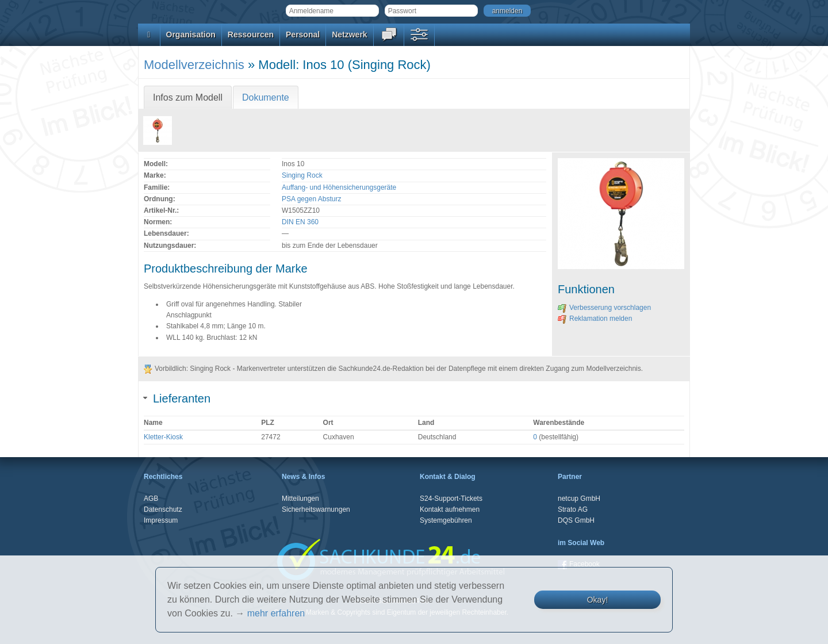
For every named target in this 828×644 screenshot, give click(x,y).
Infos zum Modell (188, 97)
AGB (151, 499)
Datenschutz (163, 509)
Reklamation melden (595, 319)
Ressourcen (251, 34)
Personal (303, 34)
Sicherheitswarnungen (316, 509)
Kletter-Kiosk (163, 437)
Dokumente (266, 97)
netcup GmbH (579, 499)
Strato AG (573, 509)
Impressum (161, 520)
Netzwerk (349, 34)
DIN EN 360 (300, 222)
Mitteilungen (300, 499)
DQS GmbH (576, 520)
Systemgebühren (446, 520)
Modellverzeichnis (194, 65)
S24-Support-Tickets (451, 499)
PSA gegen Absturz (311, 199)
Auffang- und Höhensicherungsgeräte (339, 187)
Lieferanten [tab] (177, 398)
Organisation (191, 34)
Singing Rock (302, 175)
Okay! (598, 600)
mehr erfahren (276, 613)
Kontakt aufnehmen (450, 509)
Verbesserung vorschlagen (604, 308)
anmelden (507, 11)
